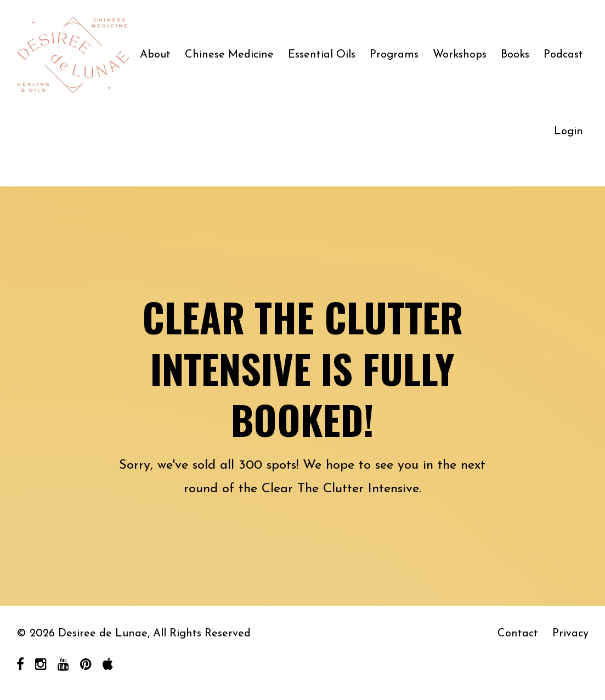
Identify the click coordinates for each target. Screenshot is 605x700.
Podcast (563, 55)
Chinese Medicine (229, 55)
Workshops (460, 55)
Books (515, 55)
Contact (518, 634)
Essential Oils (322, 55)
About (155, 55)
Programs (394, 55)
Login (569, 132)
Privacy (570, 634)
